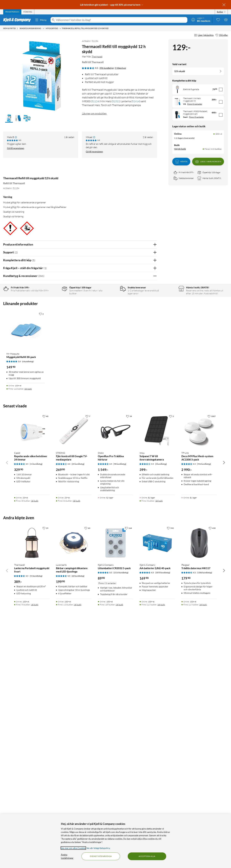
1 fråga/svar (120, 68)
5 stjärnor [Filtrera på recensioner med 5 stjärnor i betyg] (54, 300)
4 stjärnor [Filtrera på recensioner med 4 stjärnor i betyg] (54, 305)
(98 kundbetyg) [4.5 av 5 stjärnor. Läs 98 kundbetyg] (120, 705)
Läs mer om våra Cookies (73, 848)
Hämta (181, 162)
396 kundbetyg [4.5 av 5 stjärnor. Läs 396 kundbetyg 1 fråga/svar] (107, 68)
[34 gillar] (129, 658)
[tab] (12, 12)
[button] (9, 118)
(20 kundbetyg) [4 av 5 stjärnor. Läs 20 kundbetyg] (78, 705)
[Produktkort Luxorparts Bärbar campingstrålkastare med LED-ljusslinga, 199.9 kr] (74, 784)
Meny (41, 20)
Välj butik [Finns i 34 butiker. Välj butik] (76, 742)
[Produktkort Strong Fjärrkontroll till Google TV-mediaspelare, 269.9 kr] (74, 672)
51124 (95, 101)
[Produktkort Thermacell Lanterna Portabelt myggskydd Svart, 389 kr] (32, 784)
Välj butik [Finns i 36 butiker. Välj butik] (35, 742)
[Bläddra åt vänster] (7, 704)
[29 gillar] (45, 770)
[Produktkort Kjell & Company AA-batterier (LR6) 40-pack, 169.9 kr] (157, 784)
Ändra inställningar (67, 856)
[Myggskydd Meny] (60, 28)
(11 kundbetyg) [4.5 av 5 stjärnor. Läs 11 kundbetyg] (36, 705)
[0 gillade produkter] (218, 20)
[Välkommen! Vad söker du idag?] (121, 20)
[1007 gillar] (212, 658)
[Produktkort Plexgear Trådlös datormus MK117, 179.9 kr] (199, 784)
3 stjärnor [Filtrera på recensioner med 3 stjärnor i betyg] (54, 310)
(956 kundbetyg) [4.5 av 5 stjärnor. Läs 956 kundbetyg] (204, 705)
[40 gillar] (45, 658)
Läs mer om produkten (94, 113)
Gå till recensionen (16, 148)
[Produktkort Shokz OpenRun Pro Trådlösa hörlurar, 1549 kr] (116, 672)
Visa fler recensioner (80, 501)
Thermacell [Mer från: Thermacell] (97, 57)
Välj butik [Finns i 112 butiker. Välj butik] (28, 630)
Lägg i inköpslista (204, 35)
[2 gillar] (41, 555)
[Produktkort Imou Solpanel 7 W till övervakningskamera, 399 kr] (157, 672)
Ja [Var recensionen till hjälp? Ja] (145, 366)
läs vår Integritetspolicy (98, 848)
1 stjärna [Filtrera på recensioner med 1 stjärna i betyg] (54, 320)
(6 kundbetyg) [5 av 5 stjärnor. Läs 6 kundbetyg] (28, 603)
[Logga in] (201, 20)
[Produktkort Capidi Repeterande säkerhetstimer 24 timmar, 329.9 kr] (32, 672)
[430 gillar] (212, 770)
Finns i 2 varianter (195, 104)
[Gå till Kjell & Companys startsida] (18, 20)
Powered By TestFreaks (143, 491)
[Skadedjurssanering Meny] (43, 28)
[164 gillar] (128, 770)
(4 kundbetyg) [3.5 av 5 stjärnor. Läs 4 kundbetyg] (161, 705)
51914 (136, 101)
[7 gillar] (88, 658)
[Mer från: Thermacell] (14, 170)
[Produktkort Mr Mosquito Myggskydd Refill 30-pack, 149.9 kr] (26, 572)
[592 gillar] (170, 770)
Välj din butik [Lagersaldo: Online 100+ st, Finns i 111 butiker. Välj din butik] (180, 149)
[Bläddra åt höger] (224, 704)
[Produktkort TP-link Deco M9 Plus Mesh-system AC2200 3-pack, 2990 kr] (199, 672)
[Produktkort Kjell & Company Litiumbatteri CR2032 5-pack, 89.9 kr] (116, 784)
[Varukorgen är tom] (226, 20)
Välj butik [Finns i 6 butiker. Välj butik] (159, 742)
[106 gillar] (222, 35)
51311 (116, 101)
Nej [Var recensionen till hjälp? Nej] (152, 366)
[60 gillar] (87, 770)
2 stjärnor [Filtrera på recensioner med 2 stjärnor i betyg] (54, 315)
